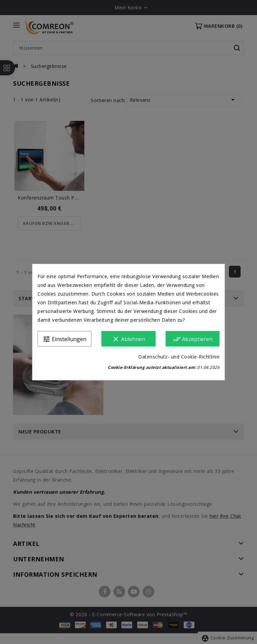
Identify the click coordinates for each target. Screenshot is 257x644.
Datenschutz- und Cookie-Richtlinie (179, 357)
